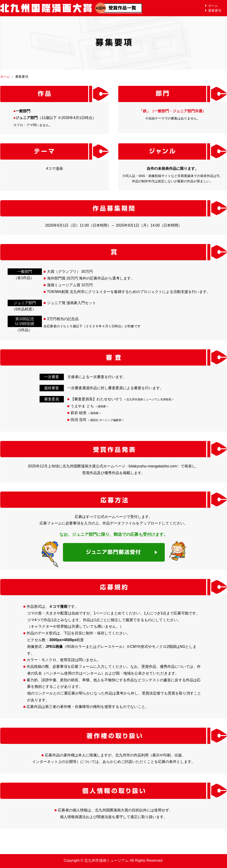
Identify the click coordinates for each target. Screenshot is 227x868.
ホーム (213, 6)
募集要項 (215, 10)
